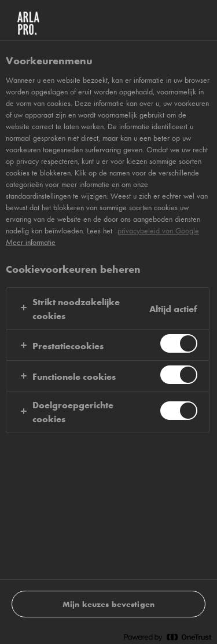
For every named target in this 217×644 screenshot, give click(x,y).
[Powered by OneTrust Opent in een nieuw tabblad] (167, 637)
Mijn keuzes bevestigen (108, 604)
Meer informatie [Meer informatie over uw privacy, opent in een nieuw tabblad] (31, 242)
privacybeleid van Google (158, 230)
